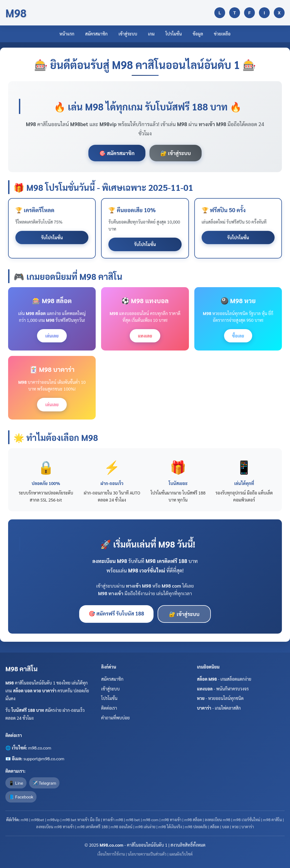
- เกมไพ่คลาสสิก (219, 708)
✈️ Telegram (44, 783)
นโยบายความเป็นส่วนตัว (147, 854)
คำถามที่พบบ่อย (115, 718)
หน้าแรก (67, 34)
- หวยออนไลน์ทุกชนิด (220, 698)
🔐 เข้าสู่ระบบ (176, 153)
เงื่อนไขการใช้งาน (111, 854)
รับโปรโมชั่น (52, 238)
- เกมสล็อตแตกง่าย (224, 679)
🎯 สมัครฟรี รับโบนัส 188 (116, 613)
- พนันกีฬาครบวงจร (223, 689)
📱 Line (16, 783)
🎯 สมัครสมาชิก (117, 153)
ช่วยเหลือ (222, 34)
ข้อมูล (198, 34)
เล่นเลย (52, 336)
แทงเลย (145, 336)
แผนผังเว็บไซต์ (181, 854)
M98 (16, 13)
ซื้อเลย (238, 336)
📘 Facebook (21, 797)
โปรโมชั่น (174, 34)
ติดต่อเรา (109, 708)
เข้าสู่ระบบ (128, 34)
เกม (151, 34)
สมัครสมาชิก (96, 34)
